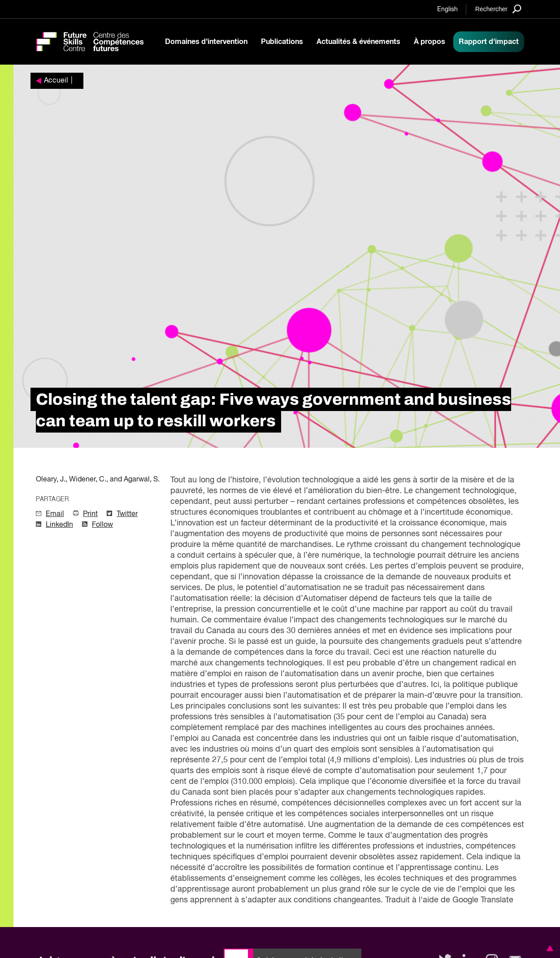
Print (90, 514)
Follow (102, 525)
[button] (548, 948)
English (447, 9)
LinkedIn (59, 525)
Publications (282, 42)
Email (55, 514)
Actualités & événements (358, 42)
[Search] (498, 9)
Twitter (127, 514)
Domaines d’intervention (206, 42)
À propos (430, 42)
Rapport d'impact (489, 42)
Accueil (56, 81)
